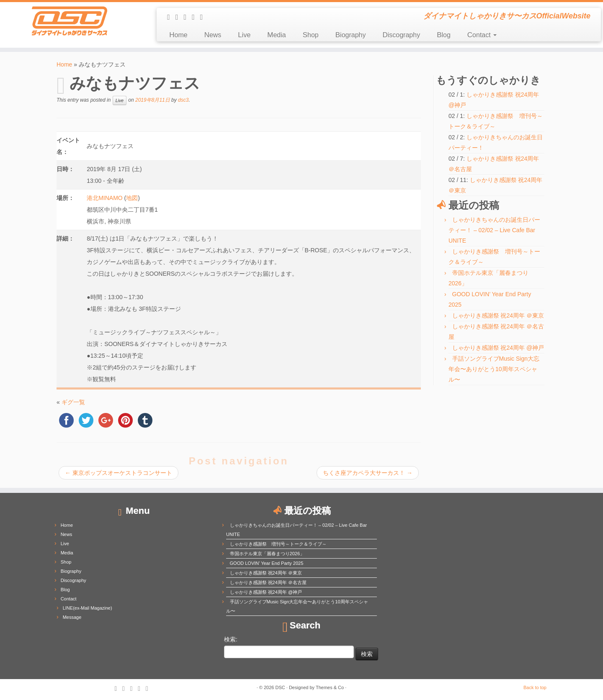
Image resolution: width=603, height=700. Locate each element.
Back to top (535, 687)
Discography (401, 35)
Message (72, 617)
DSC (280, 687)
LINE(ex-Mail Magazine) (88, 608)
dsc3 (183, 100)
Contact (482, 35)
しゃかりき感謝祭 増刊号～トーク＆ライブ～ (278, 544)
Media (276, 35)
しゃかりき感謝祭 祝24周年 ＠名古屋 (268, 582)
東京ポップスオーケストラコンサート (119, 473)
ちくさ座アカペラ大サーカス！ (368, 473)
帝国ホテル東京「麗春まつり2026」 (267, 554)
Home (178, 35)
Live (244, 35)
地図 (132, 198)
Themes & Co (330, 687)
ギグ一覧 (73, 402)
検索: (231, 639)
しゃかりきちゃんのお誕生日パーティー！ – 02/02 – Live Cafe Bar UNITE (494, 230)
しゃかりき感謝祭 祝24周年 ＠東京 (498, 315)
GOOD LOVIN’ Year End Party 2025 (267, 563)
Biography (351, 35)
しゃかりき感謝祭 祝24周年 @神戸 (498, 348)
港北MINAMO (105, 198)
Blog (444, 35)
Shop (311, 35)
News (213, 35)
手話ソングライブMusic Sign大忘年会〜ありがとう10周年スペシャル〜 (494, 369)
